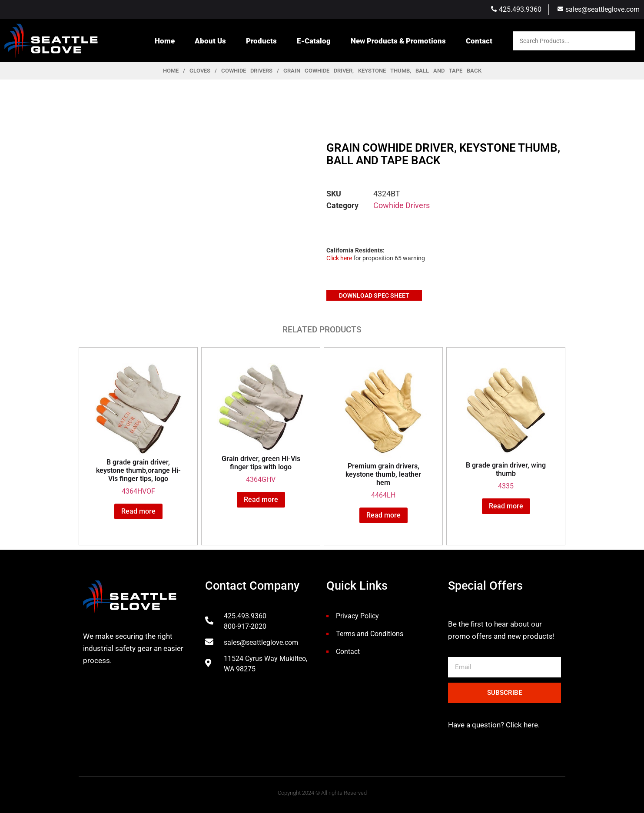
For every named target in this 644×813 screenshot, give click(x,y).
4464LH (383, 431)
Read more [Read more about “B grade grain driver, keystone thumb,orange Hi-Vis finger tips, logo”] (138, 511)
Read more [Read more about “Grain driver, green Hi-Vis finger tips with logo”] (261, 499)
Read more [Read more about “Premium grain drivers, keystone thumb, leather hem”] (383, 515)
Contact (479, 41)
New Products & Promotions (398, 41)
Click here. (522, 725)
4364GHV (261, 423)
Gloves (200, 71)
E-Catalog (314, 41)
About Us (210, 41)
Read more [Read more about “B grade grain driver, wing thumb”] (506, 506)
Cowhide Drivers (247, 71)
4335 (506, 427)
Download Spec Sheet (374, 295)
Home (165, 41)
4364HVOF (138, 430)
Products (261, 41)
